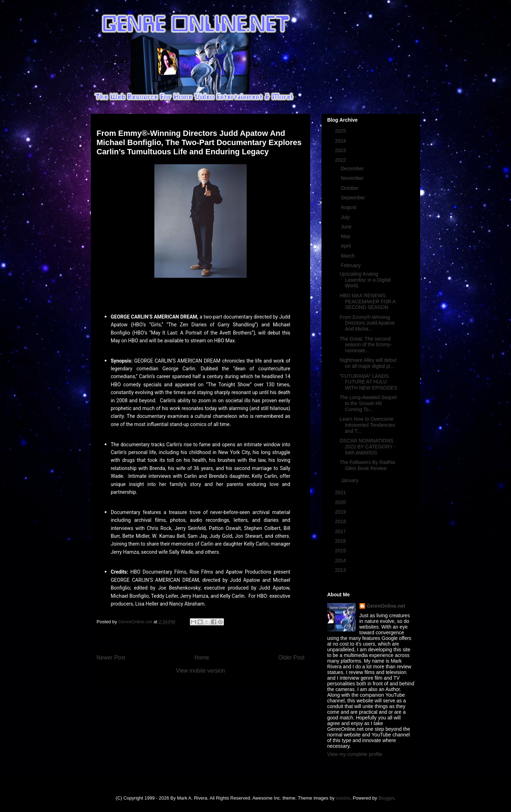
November (353, 178)
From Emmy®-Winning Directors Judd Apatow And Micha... (367, 323)
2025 (341, 131)
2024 (341, 141)
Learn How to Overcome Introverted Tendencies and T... (367, 425)
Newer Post (111, 658)
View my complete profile (355, 754)
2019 (341, 512)
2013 (341, 570)
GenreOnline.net (386, 606)
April (346, 246)
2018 (341, 521)
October (350, 188)
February (351, 265)
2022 (341, 160)
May (346, 236)
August (349, 207)
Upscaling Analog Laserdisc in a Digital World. (365, 280)
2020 (341, 502)
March (348, 256)
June (347, 227)
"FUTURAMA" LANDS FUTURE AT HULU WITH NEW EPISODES (369, 382)
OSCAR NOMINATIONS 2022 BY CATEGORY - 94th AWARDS (368, 447)
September (353, 198)
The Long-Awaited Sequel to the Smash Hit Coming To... (368, 403)
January (350, 480)
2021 (341, 492)
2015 (341, 551)
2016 (341, 541)
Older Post (291, 658)
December (353, 169)
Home (202, 658)
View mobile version (200, 671)
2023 (341, 150)
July (346, 217)
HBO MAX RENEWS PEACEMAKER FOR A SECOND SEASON (367, 302)
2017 (341, 531)
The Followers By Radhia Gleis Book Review (367, 465)
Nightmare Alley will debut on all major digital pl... (368, 363)
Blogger (386, 798)
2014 (341, 560)
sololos (343, 798)
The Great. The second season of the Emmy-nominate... (366, 345)
